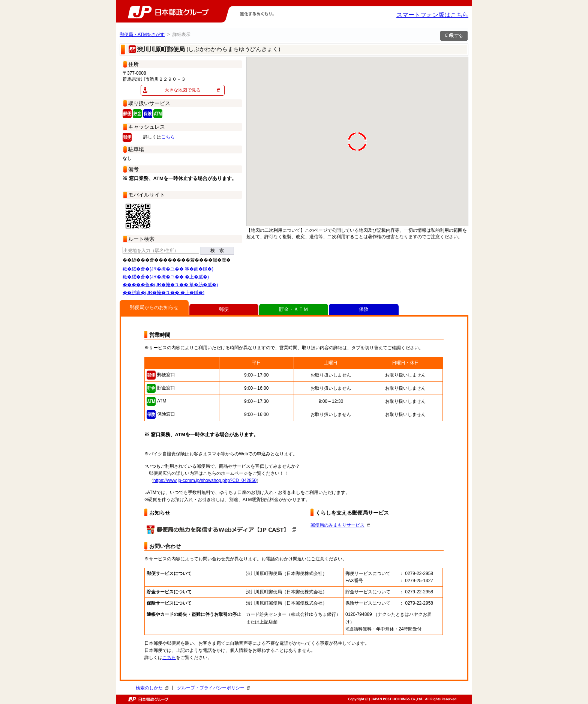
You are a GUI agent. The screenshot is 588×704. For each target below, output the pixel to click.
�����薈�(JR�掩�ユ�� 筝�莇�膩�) (170, 285)
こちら (168, 137)
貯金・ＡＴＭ (294, 309)
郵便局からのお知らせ (154, 307)
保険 (364, 309)
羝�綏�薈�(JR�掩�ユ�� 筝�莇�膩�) (168, 269)
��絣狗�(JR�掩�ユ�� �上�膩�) (163, 293)
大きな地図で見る (183, 90)
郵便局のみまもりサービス (340, 525)
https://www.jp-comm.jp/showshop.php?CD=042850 (205, 480)
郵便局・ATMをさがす (142, 35)
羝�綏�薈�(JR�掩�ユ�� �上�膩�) (166, 277)
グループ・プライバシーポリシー (214, 688)
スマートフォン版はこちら (432, 15)
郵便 (224, 309)
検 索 (217, 251)
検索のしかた (152, 688)
